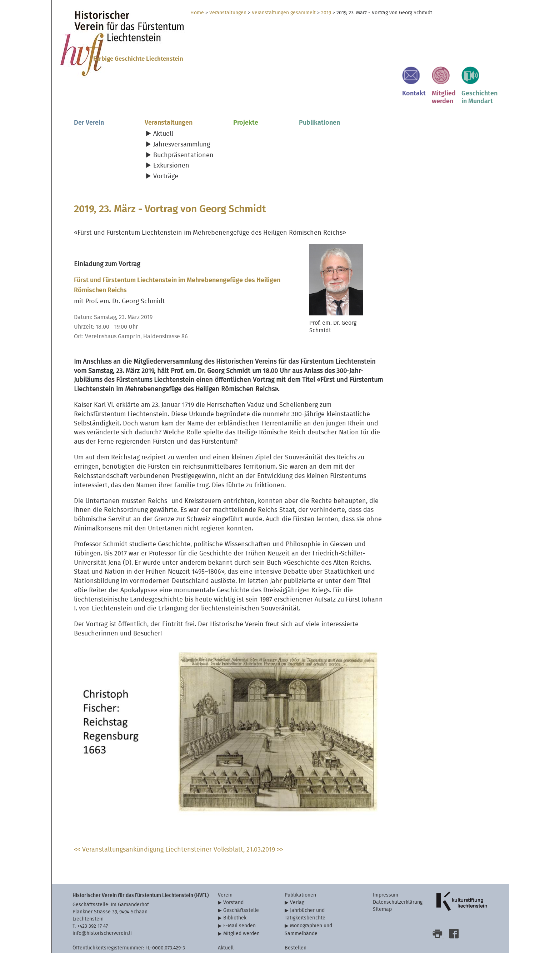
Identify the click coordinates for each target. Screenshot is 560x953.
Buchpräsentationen (183, 129)
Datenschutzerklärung (398, 884)
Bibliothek (235, 900)
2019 (326, 13)
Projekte (246, 97)
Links (224, 937)
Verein (225, 877)
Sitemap (382, 891)
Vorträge (166, 151)
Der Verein (89, 97)
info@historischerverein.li (102, 915)
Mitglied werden (241, 915)
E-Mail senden (239, 907)
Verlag (297, 884)
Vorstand (233, 884)
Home (197, 13)
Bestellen (296, 930)
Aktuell (163, 108)
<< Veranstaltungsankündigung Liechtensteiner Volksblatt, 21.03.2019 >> (179, 831)
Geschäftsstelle (241, 892)
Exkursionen (171, 140)
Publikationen (319, 97)
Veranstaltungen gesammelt (284, 13)
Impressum (386, 877)
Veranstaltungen (228, 13)
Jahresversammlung (182, 119)
